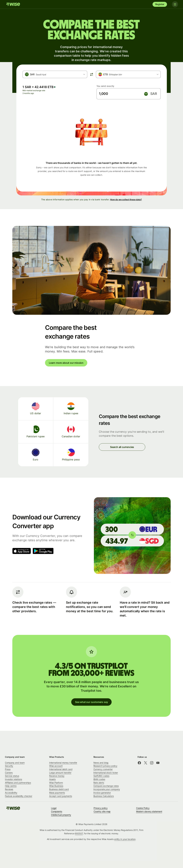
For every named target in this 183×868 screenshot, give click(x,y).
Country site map (102, 811)
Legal (54, 808)
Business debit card (59, 789)
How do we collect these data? (126, 200)
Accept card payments (61, 796)
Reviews (9, 789)
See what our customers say (91, 702)
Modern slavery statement (149, 811)
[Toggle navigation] (175, 4)
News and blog (101, 763)
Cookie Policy (143, 808)
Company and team (15, 763)
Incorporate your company (107, 789)
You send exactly (105, 86)
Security (9, 766)
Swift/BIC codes (101, 776)
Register (160, 4)
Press (8, 769)
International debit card (61, 769)
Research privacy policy (105, 766)
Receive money (57, 776)
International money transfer (63, 763)
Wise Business (56, 786)
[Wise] (13, 4)
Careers (9, 773)
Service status (12, 776)
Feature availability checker (19, 796)
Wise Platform (56, 783)
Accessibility (11, 793)
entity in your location (125, 839)
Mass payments (57, 793)
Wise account (56, 766)
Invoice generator (102, 793)
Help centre (11, 786)
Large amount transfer (60, 773)
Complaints (57, 811)
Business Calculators (104, 796)
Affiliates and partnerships (18, 783)
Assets (52, 779)
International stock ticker (106, 773)
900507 (79, 833)
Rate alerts (99, 783)
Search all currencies (122, 447)
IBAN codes (99, 779)
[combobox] (55, 74)
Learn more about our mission (66, 363)
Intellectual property (61, 815)
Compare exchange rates (106, 786)
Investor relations (13, 779)
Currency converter (103, 769)
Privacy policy (101, 808)
